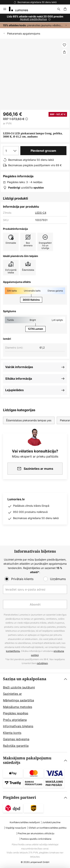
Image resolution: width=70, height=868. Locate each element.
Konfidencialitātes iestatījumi (25, 822)
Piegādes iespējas (16, 713)
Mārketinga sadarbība (18, 700)
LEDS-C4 (41, 213)
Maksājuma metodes (18, 707)
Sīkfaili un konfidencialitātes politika (48, 828)
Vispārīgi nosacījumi (16, 828)
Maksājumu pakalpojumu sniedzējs (27, 760)
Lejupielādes (14, 390)
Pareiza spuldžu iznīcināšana (36, 839)
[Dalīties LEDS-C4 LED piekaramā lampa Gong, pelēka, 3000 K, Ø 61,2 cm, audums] (64, 52)
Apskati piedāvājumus (33, 19)
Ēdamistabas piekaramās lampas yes (29, 420)
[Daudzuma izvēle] (11, 151)
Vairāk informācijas (19, 367)
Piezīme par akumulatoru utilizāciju (36, 833)
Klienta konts (12, 733)
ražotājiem (42, 663)
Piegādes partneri (20, 798)
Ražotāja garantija (16, 746)
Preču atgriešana (15, 720)
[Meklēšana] (59, 9)
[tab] (35, 713)
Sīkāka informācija (19, 379)
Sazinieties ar (12, 694)
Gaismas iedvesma (16, 739)
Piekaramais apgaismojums (24, 33)
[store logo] (21, 9)
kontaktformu (13, 651)
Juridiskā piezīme (51, 822)
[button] (64, 45)
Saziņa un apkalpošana (25, 679)
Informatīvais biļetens (18, 726)
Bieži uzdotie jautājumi (19, 687)
